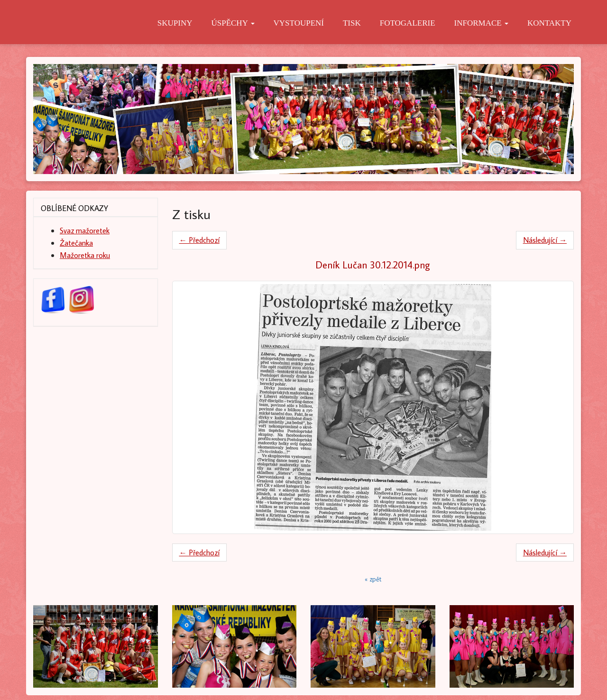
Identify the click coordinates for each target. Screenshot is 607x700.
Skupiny (175, 23)
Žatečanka (76, 243)
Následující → (545, 240)
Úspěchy (233, 23)
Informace (481, 23)
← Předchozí (199, 240)
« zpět (373, 579)
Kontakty (549, 23)
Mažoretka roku (85, 255)
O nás (126, 23)
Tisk (352, 23)
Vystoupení (299, 23)
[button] (74, 646)
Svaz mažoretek (85, 230)
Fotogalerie (408, 23)
